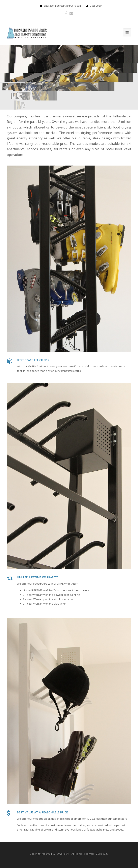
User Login (96, 6)
